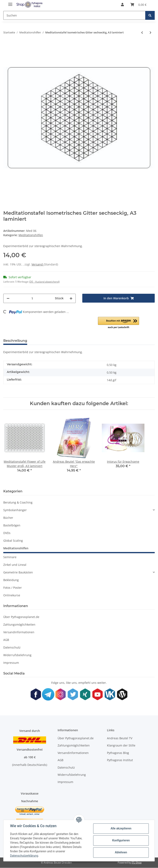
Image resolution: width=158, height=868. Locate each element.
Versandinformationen (19, 632)
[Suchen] (74, 15)
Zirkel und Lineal (15, 565)
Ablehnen (121, 852)
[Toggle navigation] (10, 3)
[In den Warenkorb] (118, 298)
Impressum (11, 663)
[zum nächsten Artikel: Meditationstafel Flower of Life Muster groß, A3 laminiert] (150, 32)
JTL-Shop (137, 863)
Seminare (10, 557)
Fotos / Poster (13, 588)
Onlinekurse (12, 595)
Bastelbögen (12, 525)
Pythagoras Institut (120, 760)
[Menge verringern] (8, 298)
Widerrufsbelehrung (17, 655)
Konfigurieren (121, 840)
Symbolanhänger (15, 510)
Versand (38, 264)
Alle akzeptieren (121, 828)
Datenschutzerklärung (24, 856)
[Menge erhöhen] (71, 298)
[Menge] (32, 298)
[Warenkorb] (138, 5)
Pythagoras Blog (118, 753)
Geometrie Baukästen (18, 572)
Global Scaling (13, 541)
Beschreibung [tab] (15, 341)
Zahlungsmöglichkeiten (19, 624)
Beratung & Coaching (18, 502)
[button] (122, 5)
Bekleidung (11, 580)
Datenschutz (12, 647)
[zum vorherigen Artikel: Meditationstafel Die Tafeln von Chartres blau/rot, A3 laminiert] (142, 32)
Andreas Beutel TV (120, 738)
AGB (6, 640)
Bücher (8, 518)
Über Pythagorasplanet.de (21, 617)
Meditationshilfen (31, 235)
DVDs (7, 533)
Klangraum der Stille (121, 745)
